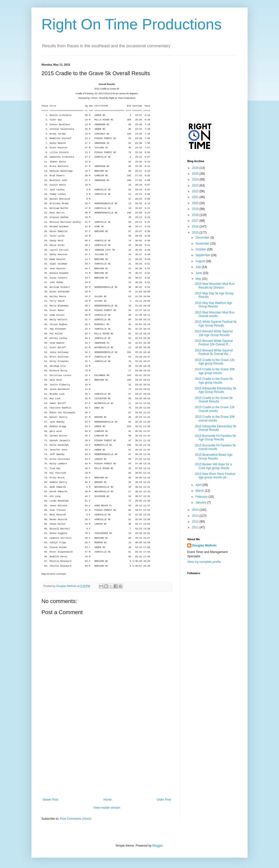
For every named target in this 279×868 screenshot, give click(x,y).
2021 (196, 197)
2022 (196, 191)
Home (108, 800)
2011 (196, 527)
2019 (196, 209)
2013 (196, 516)
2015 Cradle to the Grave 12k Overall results (215, 409)
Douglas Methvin (204, 545)
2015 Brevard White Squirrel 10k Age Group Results (214, 333)
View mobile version (107, 808)
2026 (196, 168)
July (199, 267)
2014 (196, 510)
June (199, 273)
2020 (196, 203)
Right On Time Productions (132, 24)
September (203, 255)
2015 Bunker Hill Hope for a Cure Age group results (213, 466)
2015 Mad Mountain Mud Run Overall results (215, 314)
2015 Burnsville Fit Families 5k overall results (215, 447)
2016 (196, 226)
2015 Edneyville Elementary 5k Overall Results (216, 428)
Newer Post (51, 800)
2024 (196, 179)
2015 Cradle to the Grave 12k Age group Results (215, 362)
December (203, 238)
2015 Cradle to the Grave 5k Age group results (214, 381)
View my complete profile (204, 562)
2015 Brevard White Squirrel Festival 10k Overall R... (214, 343)
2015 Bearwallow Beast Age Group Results (214, 456)
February (202, 497)
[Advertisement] (107, 760)
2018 (196, 215)
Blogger (157, 846)
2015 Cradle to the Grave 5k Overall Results (214, 400)
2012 (196, 522)
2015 (196, 233)
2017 (196, 221)
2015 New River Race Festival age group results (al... (215, 476)
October (201, 249)
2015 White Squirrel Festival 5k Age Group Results (216, 324)
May (199, 279)
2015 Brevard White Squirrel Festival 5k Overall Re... (214, 352)
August (201, 261)
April (199, 485)
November (203, 244)
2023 (196, 186)
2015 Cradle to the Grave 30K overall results (215, 419)
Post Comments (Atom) (76, 819)
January (201, 502)
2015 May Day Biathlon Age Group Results (213, 305)
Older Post (164, 800)
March (200, 491)
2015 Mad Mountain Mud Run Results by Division (215, 286)
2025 (196, 174)
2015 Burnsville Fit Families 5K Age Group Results (216, 438)
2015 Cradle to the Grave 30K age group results (215, 371)
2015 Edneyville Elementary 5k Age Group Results (216, 390)
